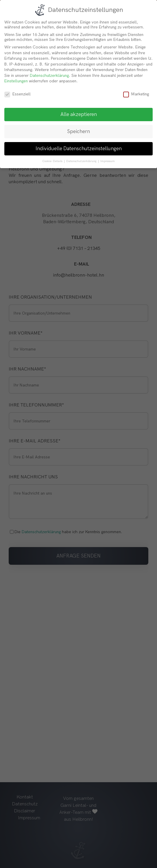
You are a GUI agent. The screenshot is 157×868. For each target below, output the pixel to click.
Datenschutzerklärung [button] (82, 161)
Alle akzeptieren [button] (79, 114)
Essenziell (17, 94)
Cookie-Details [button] (53, 161)
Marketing (136, 94)
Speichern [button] (78, 131)
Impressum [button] (108, 161)
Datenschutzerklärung (49, 76)
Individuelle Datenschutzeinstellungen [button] (79, 149)
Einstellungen (16, 81)
